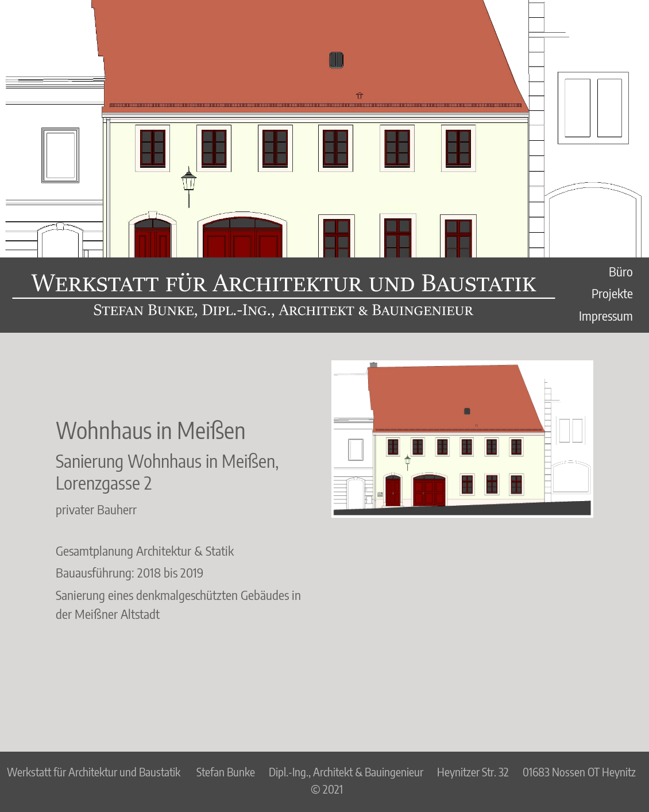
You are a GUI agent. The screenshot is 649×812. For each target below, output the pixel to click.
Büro (621, 271)
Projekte (612, 293)
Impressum (606, 315)
